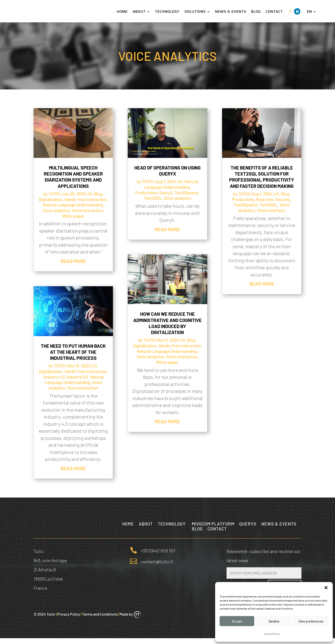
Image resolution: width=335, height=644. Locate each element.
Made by (130, 620)
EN (310, 12)
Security (283, 199)
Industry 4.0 (54, 377)
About (146, 524)
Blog (98, 194)
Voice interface (271, 210)
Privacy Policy (70, 620)
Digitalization (51, 199)
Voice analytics (56, 210)
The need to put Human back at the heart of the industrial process (73, 352)
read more (73, 261)
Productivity (146, 193)
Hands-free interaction (86, 199)
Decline (274, 621)
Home (128, 524)
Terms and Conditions (101, 620)
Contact (217, 529)
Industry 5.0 (77, 377)
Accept (237, 621)
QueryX (166, 193)
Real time (265, 199)
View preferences (311, 621)
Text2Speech (186, 193)
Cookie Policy (272, 634)
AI (90, 194)
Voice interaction (88, 210)
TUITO (54, 194)
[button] (326, 588)
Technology (172, 524)
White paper (73, 216)
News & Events (279, 524)
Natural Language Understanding (73, 205)
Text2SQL (153, 198)
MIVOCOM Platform (213, 524)
